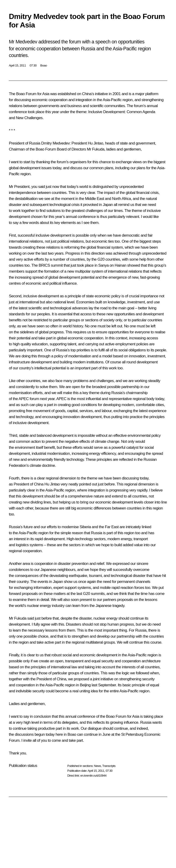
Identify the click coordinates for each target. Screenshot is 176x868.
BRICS (44, 265)
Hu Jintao (95, 143)
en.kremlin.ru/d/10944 (93, 776)
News (97, 766)
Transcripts (109, 766)
